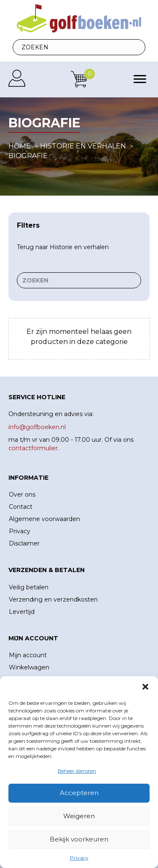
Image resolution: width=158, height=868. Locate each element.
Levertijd (22, 612)
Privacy (79, 858)
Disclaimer (24, 543)
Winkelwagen (29, 667)
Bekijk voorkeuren (79, 839)
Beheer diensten (77, 771)
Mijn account (28, 655)
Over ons (22, 494)
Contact (21, 507)
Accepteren (79, 793)
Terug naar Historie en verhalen (63, 247)
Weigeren (79, 816)
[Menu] (140, 79)
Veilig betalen (29, 587)
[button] (145, 687)
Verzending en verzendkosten (53, 599)
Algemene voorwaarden (44, 519)
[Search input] (79, 47)
